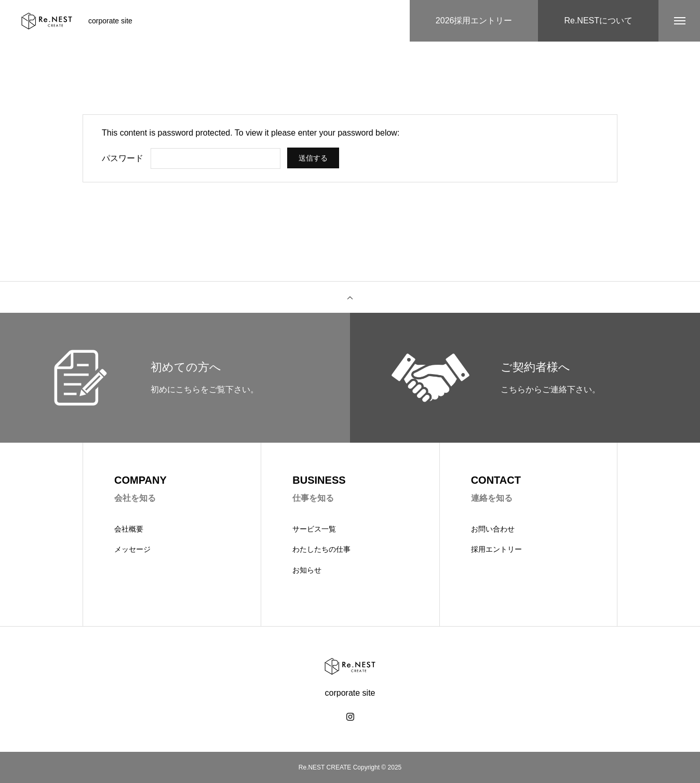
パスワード (123, 158)
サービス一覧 (314, 529)
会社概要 (129, 529)
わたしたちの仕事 (321, 549)
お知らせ (307, 570)
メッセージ (132, 549)
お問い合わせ (493, 529)
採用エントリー (496, 549)
